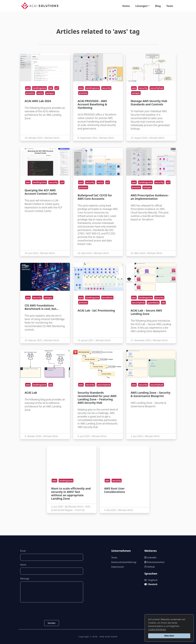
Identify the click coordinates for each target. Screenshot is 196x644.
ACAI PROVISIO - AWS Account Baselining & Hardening (92, 104)
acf (57, 88)
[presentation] (52, 611)
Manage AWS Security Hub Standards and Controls (149, 103)
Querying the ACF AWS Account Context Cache (41, 192)
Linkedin (150, 558)
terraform (107, 298)
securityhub (157, 88)
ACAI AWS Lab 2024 (38, 101)
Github (150, 567)
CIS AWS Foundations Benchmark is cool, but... (42, 307)
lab (51, 88)
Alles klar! (169, 636)
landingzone (39, 88)
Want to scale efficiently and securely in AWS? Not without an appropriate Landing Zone (71, 493)
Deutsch (151, 584)
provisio (30, 93)
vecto (40, 93)
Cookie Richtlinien (157, 629)
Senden (52, 623)
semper (50, 93)
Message (25, 579)
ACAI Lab (31, 393)
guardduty (153, 303)
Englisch (151, 580)
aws (28, 88)
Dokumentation (154, 562)
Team (170, 6)
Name (23, 565)
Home (126, 6)
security (106, 88)
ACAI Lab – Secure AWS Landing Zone (146, 312)
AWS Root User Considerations (115, 490)
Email (23, 551)
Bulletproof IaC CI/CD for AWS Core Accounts (95, 197)
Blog (158, 6)
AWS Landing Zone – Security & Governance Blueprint (151, 394)
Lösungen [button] (141, 6)
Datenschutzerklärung (124, 562)
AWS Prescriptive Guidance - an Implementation (150, 197)
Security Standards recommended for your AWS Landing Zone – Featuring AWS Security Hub (97, 398)
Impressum (118, 567)
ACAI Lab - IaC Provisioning (96, 310)
